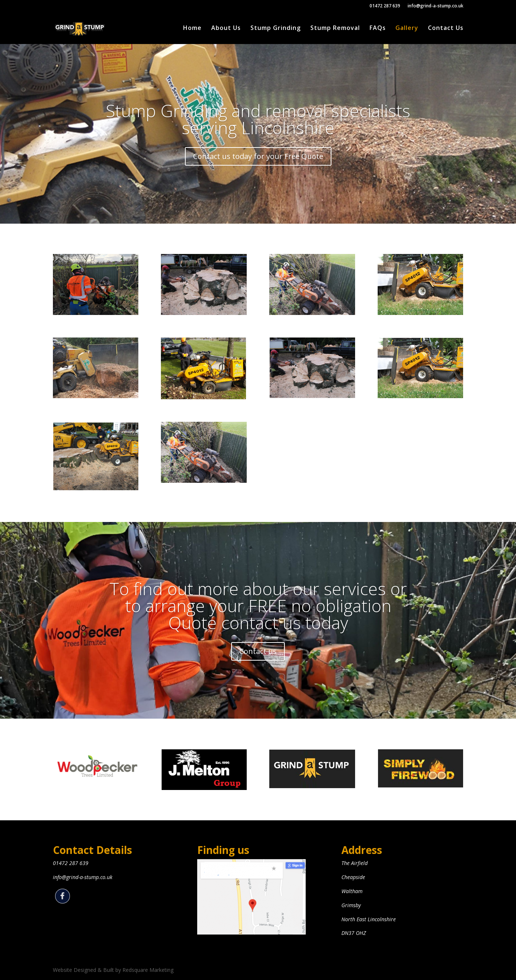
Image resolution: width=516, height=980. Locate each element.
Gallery (407, 28)
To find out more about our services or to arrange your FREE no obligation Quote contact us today (258, 617)
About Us (226, 28)
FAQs (378, 28)
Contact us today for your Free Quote (258, 167)
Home (192, 28)
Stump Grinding (276, 28)
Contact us (258, 663)
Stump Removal (335, 28)
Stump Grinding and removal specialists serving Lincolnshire (258, 129)
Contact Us (446, 28)
